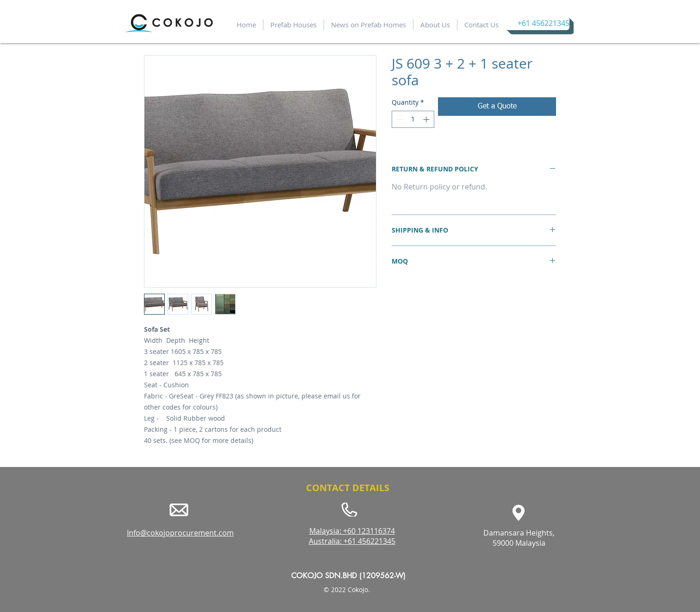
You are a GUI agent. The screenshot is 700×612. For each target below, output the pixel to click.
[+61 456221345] (537, 23)
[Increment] (427, 119)
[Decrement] (399, 119)
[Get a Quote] (497, 107)
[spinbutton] (413, 119)
